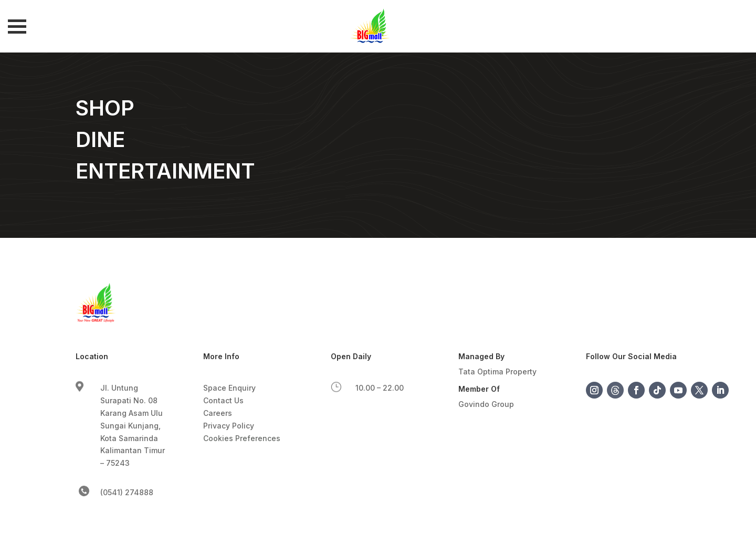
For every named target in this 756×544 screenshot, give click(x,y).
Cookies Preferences (242, 438)
